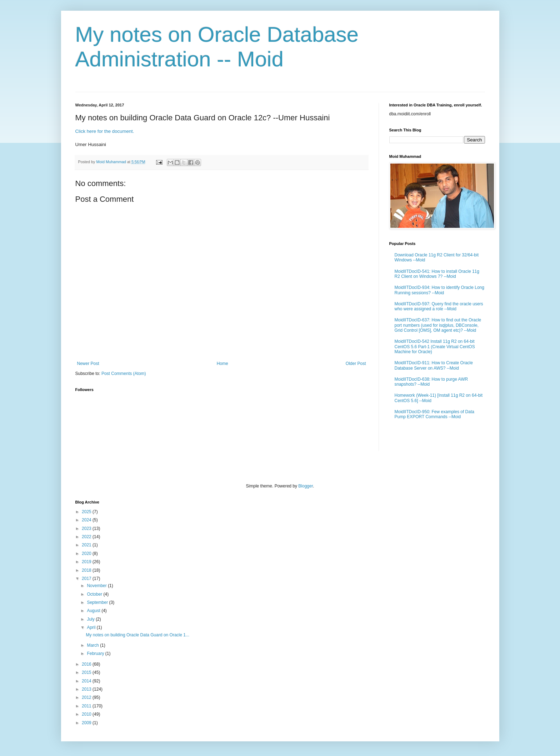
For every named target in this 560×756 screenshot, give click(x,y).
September (98, 602)
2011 (87, 706)
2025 (87, 512)
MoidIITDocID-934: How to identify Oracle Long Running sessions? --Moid (439, 290)
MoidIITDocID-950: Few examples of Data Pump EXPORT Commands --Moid (434, 414)
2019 (87, 562)
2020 (87, 554)
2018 (87, 570)
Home (222, 364)
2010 (87, 714)
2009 (87, 723)
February (96, 654)
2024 (87, 520)
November (97, 586)
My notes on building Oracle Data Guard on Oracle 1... (137, 635)
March (93, 645)
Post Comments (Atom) (124, 374)
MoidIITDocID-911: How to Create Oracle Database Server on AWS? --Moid (434, 365)
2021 (87, 545)
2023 (87, 529)
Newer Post (88, 364)
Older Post (356, 364)
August (94, 611)
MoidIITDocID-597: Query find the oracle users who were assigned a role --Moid (439, 306)
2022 (87, 537)
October (95, 594)
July (91, 619)
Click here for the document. (105, 131)
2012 (87, 697)
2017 (87, 579)
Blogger (306, 486)
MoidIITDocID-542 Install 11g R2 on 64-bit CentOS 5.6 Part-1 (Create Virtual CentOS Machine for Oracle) (435, 347)
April (92, 627)
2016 (87, 664)
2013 (87, 689)
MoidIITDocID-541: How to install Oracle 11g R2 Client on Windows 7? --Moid (437, 274)
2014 (87, 681)
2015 (87, 672)
